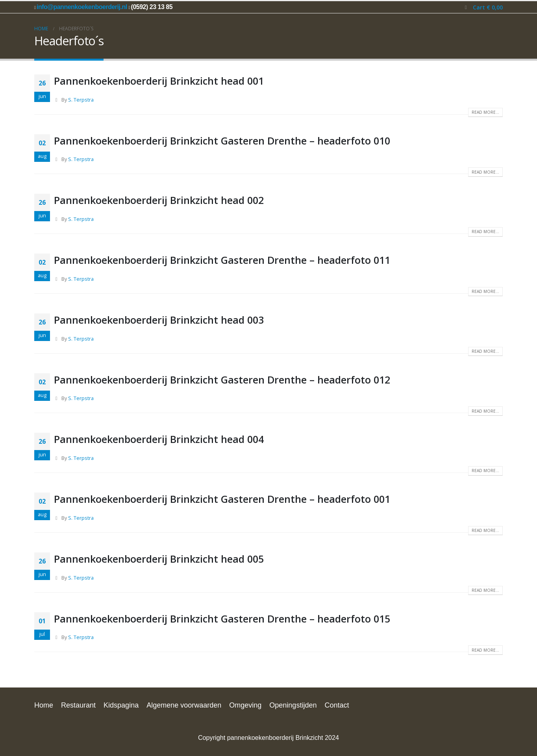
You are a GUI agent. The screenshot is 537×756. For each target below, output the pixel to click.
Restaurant (78, 705)
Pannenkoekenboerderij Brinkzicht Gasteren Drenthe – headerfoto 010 (222, 141)
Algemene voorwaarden (184, 705)
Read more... (485, 112)
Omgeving (245, 705)
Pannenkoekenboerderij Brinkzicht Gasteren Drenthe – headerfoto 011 (222, 260)
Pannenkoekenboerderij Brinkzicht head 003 (159, 320)
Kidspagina (121, 705)
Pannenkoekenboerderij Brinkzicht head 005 (159, 559)
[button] (466, 7)
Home (44, 705)
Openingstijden (293, 705)
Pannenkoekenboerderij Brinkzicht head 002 (159, 200)
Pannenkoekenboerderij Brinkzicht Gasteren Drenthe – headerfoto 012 (222, 380)
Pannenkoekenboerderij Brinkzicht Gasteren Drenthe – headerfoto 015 (222, 619)
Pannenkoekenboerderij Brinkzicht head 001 (159, 81)
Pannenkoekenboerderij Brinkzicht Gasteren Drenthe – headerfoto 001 (222, 499)
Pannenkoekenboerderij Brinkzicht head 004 (159, 439)
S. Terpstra (81, 100)
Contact (337, 705)
